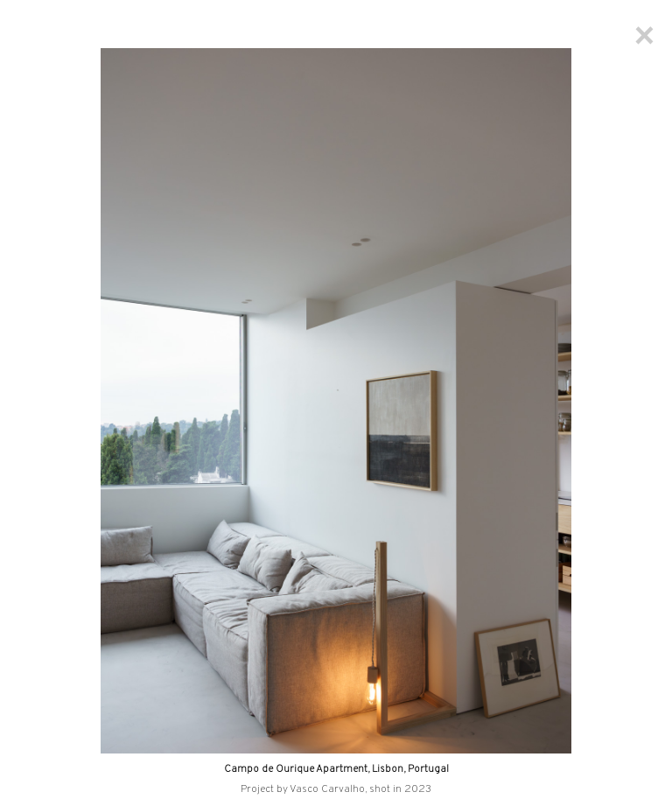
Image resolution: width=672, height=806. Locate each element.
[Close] (644, 35)
